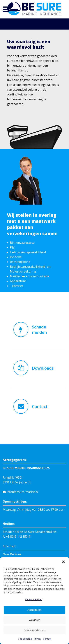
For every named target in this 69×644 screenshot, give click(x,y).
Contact (47, 639)
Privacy (38, 639)
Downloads (10, 554)
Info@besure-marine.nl (21, 463)
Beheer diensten (34, 599)
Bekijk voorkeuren (34, 630)
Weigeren (35, 620)
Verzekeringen (13, 535)
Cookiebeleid (25, 639)
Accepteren (35, 610)
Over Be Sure (12, 525)
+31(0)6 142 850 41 (17, 507)
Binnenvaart (11, 530)
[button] (63, 562)
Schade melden (13, 539)
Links (6, 549)
